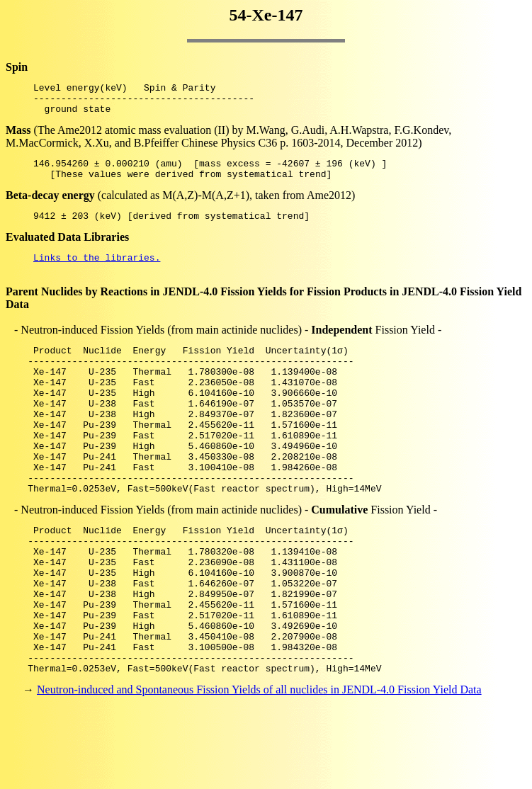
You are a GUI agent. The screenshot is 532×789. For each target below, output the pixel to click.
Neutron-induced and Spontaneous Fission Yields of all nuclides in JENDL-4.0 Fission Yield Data (259, 764)
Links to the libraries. (97, 272)
